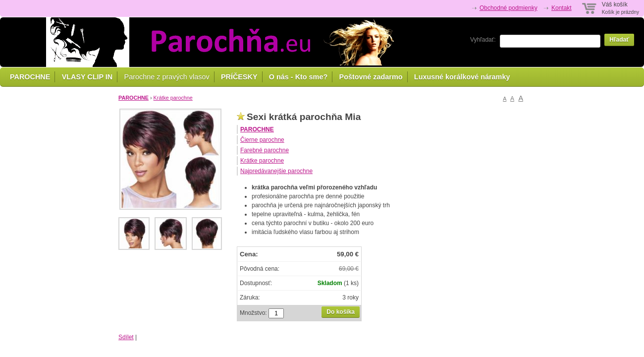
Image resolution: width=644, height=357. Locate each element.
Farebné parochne (265, 150)
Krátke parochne (173, 98)
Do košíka (341, 312)
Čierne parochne (262, 140)
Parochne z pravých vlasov (167, 77)
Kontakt (562, 8)
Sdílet (126, 337)
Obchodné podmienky (509, 8)
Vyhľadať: (483, 40)
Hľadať (619, 40)
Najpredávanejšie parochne (276, 171)
